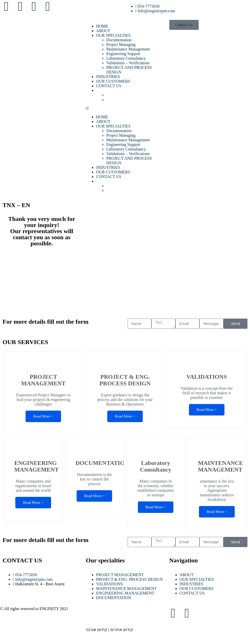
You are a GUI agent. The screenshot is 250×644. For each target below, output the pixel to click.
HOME (102, 26)
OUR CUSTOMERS (113, 81)
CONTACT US (109, 86)
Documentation (119, 40)
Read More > (43, 416)
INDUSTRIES (108, 77)
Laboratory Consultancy (126, 58)
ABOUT (103, 31)
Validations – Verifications (128, 63)
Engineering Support (123, 54)
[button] (125, 108)
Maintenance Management (128, 49)
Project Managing (121, 45)
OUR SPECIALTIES (113, 35)
